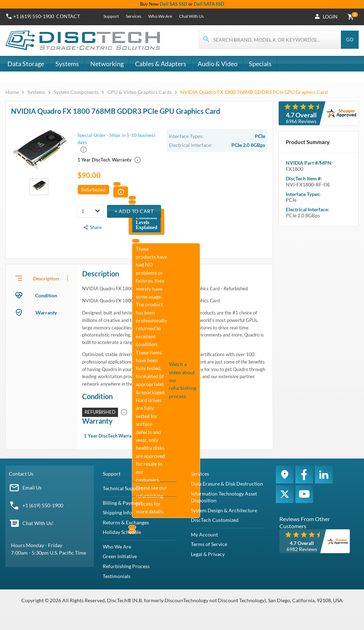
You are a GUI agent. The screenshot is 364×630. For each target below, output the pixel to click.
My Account (204, 534)
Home (13, 92)
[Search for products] (270, 40)
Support (111, 16)
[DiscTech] (84, 41)
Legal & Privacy (208, 554)
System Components (76, 92)
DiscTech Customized (215, 520)
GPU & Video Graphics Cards (140, 92)
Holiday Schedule (122, 532)
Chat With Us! (38, 523)
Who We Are (160, 16)
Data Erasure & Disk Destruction (227, 484)
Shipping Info (117, 512)
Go (350, 39)
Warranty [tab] (46, 313)
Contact (68, 16)
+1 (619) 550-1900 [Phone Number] (34, 16)
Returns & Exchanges (126, 522)
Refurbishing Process (126, 566)
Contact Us (21, 474)
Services (133, 16)
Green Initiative (120, 556)
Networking (107, 64)
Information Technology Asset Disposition (224, 497)
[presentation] (41, 278)
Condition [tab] (46, 295)
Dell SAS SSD (173, 4)
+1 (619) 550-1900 (43, 505)
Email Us (32, 488)
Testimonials (117, 576)
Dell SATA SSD (209, 4)
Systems (67, 64)
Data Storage (26, 64)
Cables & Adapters (161, 64)
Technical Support (123, 488)
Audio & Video (218, 64)
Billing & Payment (122, 503)
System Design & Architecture (224, 510)
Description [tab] (46, 278)
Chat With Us (191, 16)
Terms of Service (209, 544)
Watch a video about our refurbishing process (183, 380)
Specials (260, 64)
